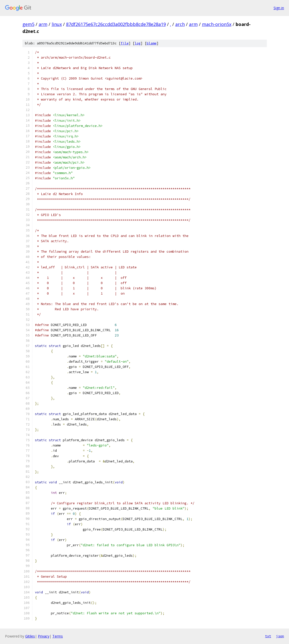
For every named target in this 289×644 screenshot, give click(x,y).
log (138, 43)
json (280, 636)
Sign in (279, 8)
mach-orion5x (217, 24)
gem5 (28, 24)
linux (57, 24)
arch (180, 24)
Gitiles (30, 636)
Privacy (44, 636)
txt (268, 636)
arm (43, 24)
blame (152, 43)
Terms (58, 636)
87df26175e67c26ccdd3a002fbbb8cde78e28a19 (116, 24)
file (125, 43)
